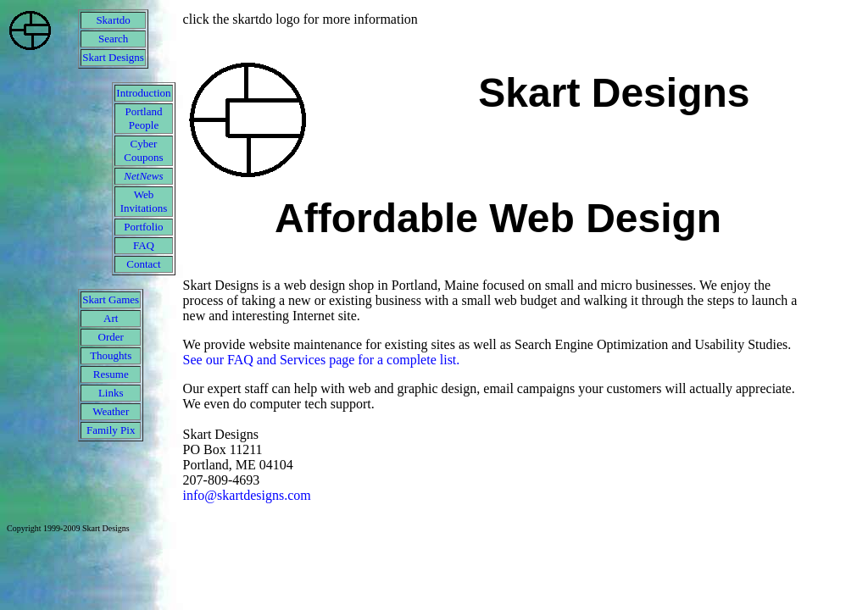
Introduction (143, 93)
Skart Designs (113, 57)
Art (111, 318)
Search (113, 39)
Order (111, 337)
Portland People (143, 118)
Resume (111, 374)
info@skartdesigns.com (247, 495)
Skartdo (113, 20)
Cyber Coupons (143, 150)
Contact (143, 264)
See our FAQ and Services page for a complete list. (322, 360)
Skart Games (111, 299)
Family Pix (111, 430)
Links (111, 393)
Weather (111, 411)
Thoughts (111, 355)
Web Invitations (144, 201)
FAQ (144, 245)
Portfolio (143, 227)
